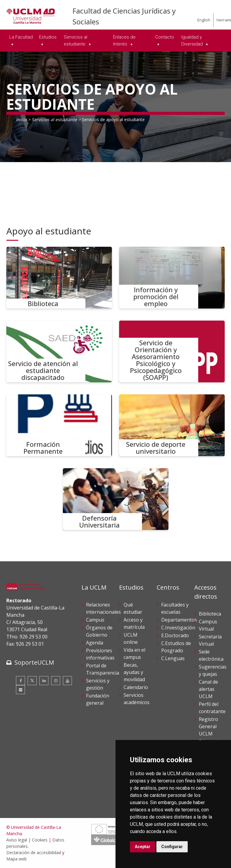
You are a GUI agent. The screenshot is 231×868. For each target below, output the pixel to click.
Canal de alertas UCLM (208, 689)
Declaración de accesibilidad (34, 852)
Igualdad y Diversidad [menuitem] (193, 41)
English (204, 20)
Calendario (136, 687)
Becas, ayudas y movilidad (134, 672)
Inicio (21, 119)
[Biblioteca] (59, 278)
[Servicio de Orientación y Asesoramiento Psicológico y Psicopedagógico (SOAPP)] (172, 351)
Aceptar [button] (143, 847)
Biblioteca (210, 614)
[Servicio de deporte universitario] (172, 425)
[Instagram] (56, 681)
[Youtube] (67, 681)
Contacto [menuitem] (165, 37)
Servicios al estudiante (54, 119)
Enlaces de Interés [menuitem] (124, 41)
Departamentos (179, 620)
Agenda (95, 643)
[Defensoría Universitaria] (116, 499)
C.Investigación (178, 628)
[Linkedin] (44, 681)
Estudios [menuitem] (48, 37)
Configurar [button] (172, 847)
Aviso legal (17, 840)
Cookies (40, 840)
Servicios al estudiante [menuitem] (75, 41)
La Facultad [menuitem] (21, 37)
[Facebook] (20, 681)
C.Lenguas (173, 658)
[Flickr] (20, 690)
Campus (95, 620)
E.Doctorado (175, 635)
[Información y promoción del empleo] (172, 278)
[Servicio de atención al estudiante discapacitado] (59, 351)
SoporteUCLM (34, 662)
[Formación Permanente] (59, 425)
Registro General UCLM (208, 726)
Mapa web (17, 859)
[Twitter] (32, 681)
